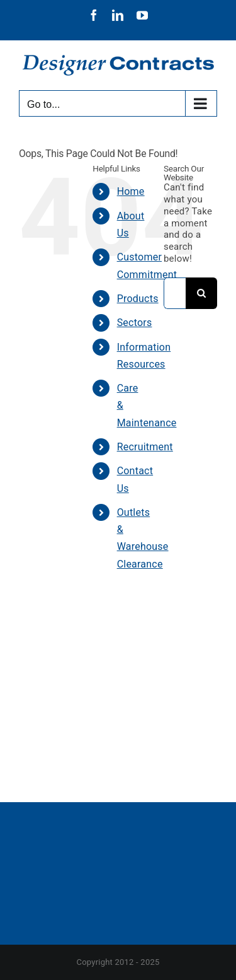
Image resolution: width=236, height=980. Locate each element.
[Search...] (175, 293)
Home (131, 191)
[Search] (201, 293)
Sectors (135, 323)
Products (138, 299)
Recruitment (145, 447)
